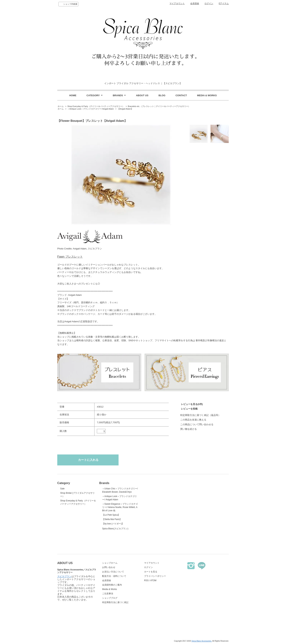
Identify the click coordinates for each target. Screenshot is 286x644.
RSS (146, 580)
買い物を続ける (189, 429)
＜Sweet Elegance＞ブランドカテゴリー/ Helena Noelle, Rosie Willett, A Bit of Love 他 (120, 507)
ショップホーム (110, 563)
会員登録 (195, 3)
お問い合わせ (109, 567)
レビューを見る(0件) (192, 404)
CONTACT (181, 95)
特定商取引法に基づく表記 (115, 602)
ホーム (61, 106)
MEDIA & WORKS (207, 95)
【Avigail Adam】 (125, 109)
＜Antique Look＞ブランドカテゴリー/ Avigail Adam (91, 109)
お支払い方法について (113, 572)
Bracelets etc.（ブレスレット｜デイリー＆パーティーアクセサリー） (159, 106)
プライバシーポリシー (155, 576)
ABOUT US (142, 95)
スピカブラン (64, 606)
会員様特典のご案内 (112, 585)
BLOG (162, 95)
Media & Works (110, 589)
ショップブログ (110, 598)
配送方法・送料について (114, 576)
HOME (73, 95)
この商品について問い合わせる (197, 424)
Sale (62, 489)
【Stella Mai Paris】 (112, 519)
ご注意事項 (108, 594)
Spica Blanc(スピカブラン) (120, 536)
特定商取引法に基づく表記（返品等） (200, 415)
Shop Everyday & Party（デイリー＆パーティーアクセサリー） (96, 106)
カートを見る (151, 572)
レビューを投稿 (189, 409)
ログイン (209, 3)
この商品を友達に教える (193, 420)
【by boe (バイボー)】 (113, 524)
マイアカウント (177, 3)
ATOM (153, 580)
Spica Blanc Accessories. (202, 641)
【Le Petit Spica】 (111, 515)
